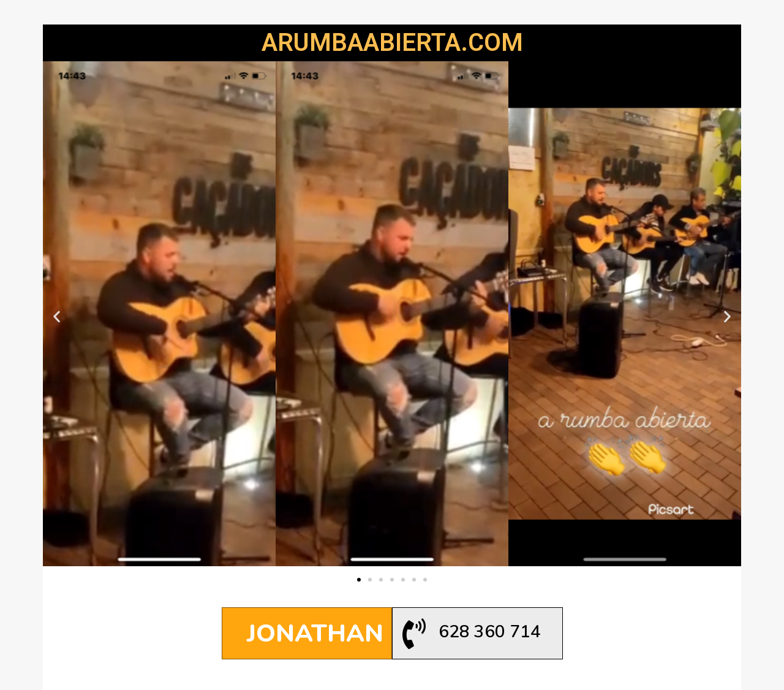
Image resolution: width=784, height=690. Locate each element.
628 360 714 (490, 631)
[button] (359, 580)
